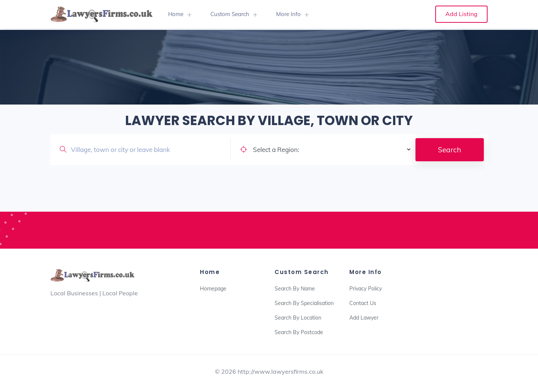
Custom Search (230, 14)
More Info (288, 14)
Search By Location (298, 318)
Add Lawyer (364, 318)
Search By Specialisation (304, 303)
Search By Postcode (299, 332)
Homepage (213, 289)
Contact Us (363, 303)
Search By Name (295, 289)
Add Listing (461, 14)
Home (176, 14)
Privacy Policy (366, 289)
